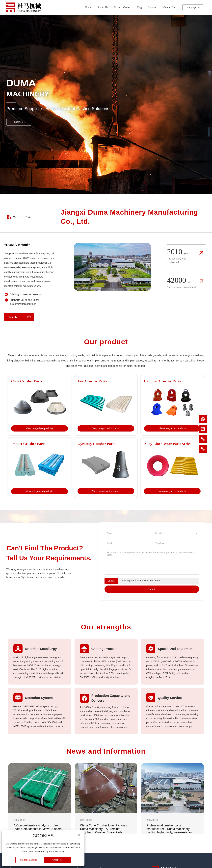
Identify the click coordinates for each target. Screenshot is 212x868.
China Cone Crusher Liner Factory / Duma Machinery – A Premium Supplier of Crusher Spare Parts (104, 829)
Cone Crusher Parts (27, 381)
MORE (20, 317)
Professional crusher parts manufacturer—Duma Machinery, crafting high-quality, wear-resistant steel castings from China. (170, 831)
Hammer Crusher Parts (162, 381)
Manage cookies (29, 860)
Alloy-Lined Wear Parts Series (168, 444)
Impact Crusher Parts (28, 444)
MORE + (19, 122)
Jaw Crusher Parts (92, 381)
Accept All (58, 860)
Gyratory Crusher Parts (96, 444)
